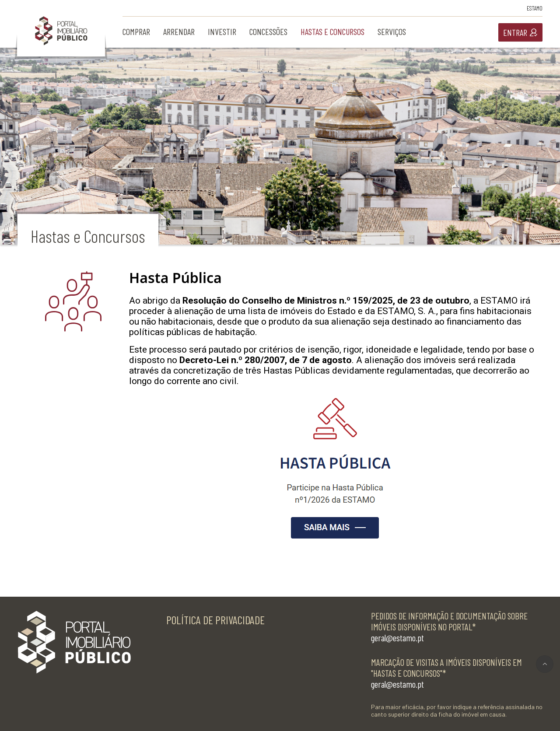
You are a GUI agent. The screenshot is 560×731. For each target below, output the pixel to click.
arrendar (179, 31)
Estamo (535, 8)
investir (222, 31)
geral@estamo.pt (397, 638)
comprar (136, 31)
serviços (392, 31)
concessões (268, 31)
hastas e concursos (332, 31)
